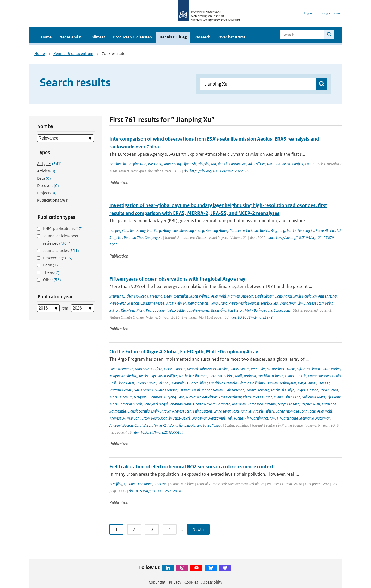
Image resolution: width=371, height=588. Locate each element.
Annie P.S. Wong (165, 425)
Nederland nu (72, 37)
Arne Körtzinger (230, 397)
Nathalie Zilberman (193, 376)
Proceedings (58, 258)
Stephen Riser (310, 404)
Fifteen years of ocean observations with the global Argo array (177, 279)
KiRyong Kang (174, 397)
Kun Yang (154, 230)
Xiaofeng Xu (300, 164)
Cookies (191, 582)
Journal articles (61, 250)
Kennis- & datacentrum (73, 54)
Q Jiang (129, 484)
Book (50, 265)
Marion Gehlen (212, 390)
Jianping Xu (283, 296)
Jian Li (222, 164)
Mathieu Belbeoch (240, 296)
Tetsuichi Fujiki (189, 390)
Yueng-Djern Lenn (287, 397)
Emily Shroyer (161, 411)
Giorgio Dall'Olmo (252, 383)
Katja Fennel (307, 383)
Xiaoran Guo (237, 164)
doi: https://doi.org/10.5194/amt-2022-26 (216, 171)
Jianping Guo (137, 164)
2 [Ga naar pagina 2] (134, 529)
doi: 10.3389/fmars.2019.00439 (159, 432)
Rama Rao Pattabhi (262, 404)
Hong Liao (170, 230)
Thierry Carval (146, 383)
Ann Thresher (327, 296)
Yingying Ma (207, 164)
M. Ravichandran (196, 303)
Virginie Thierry (263, 411)
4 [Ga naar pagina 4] (170, 529)
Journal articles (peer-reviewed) (61, 240)
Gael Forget (142, 390)
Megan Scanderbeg (123, 376)
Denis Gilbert (264, 296)
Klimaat (98, 37)
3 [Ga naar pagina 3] (152, 529)
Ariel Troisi (218, 296)
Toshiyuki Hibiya (282, 390)
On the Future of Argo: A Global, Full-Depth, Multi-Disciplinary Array (184, 352)
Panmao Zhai (134, 237)
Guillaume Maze (152, 303)
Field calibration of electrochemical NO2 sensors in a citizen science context (191, 467)
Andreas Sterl (314, 303)
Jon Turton (236, 310)
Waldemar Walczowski (208, 418)
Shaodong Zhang (192, 230)
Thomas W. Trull (121, 418)
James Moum (240, 369)
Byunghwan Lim (291, 303)
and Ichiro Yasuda (210, 425)
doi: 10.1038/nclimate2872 (252, 317)
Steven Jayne (329, 390)
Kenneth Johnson (199, 369)
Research (202, 37)
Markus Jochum (121, 397)
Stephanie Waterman (315, 418)
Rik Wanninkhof (256, 418)
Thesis (51, 272)
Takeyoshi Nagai (156, 404)
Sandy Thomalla (287, 411)
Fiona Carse (126, 383)
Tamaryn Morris (131, 404)
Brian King (219, 310)
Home (46, 37)
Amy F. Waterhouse (284, 418)
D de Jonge (144, 484)
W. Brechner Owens (281, 369)
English (309, 13)
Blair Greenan (234, 390)
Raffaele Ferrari (121, 390)
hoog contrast (331, 13)
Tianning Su (306, 230)
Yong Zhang (172, 164)
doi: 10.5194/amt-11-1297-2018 (155, 491)
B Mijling (116, 484)
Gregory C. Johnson (148, 397)
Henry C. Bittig (296, 376)
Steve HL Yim (325, 230)
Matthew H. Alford (149, 369)
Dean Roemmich (176, 296)
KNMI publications (63, 229)
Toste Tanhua (241, 411)
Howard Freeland (165, 390)
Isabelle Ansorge (198, 310)
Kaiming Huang (217, 230)
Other (52, 280)
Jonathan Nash (180, 404)
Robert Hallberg (257, 390)
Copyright (157, 582)
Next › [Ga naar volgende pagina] (198, 529)
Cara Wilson (143, 425)
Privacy (175, 582)
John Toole (308, 411)
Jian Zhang (138, 230)
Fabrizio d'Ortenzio (223, 383)
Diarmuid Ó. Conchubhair (189, 383)
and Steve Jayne (279, 310)
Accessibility (212, 582)
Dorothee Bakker (221, 376)
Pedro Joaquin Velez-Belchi (171, 418)
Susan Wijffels (199, 296)
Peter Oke (258, 369)
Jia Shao (252, 230)
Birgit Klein (174, 303)
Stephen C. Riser (121, 296)
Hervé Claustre (175, 369)
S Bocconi (160, 484)
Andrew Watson (121, 425)
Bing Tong (278, 230)
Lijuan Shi (189, 164)
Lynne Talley (222, 411)
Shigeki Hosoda (307, 390)
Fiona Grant (218, 303)
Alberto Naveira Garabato (211, 404)
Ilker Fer (323, 383)
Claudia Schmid (138, 411)
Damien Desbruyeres (281, 383)
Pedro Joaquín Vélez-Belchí (165, 310)
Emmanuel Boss (319, 376)
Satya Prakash (289, 404)
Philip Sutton (202, 411)
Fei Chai (163, 383)
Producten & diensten (132, 37)
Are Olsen (239, 404)
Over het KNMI (232, 37)
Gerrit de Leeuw (278, 164)
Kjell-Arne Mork (133, 310)
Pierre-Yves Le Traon (124, 303)
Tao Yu (264, 230)
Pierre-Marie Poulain (244, 303)
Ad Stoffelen (257, 164)
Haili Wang (235, 418)
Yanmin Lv (237, 230)
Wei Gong (155, 164)
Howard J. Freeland (148, 296)
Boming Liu (118, 164)
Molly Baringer (255, 310)
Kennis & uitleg (173, 37)
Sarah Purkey (331, 369)
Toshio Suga (269, 303)
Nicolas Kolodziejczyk (201, 397)
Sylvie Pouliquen (305, 296)
